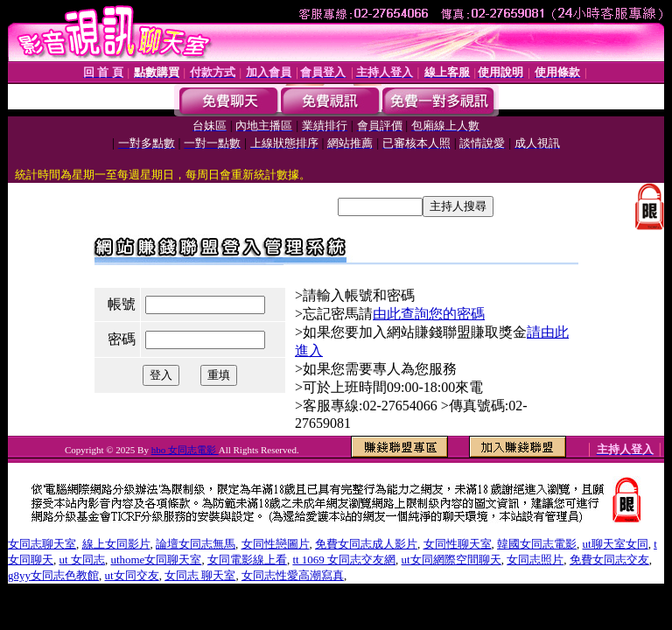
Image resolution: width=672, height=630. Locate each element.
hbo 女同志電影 (185, 450)
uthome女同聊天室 (156, 560)
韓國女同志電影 (537, 544)
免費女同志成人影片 (366, 544)
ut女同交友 (132, 575)
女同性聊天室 (458, 544)
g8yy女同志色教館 (53, 575)
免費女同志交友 (609, 560)
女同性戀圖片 (276, 544)
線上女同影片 (116, 544)
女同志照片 (535, 560)
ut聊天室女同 (616, 544)
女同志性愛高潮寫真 (293, 575)
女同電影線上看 (247, 560)
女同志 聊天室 (200, 575)
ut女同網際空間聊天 (451, 560)
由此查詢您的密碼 (429, 314)
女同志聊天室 (42, 544)
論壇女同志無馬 (196, 544)
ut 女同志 (82, 560)
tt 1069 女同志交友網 (344, 560)
